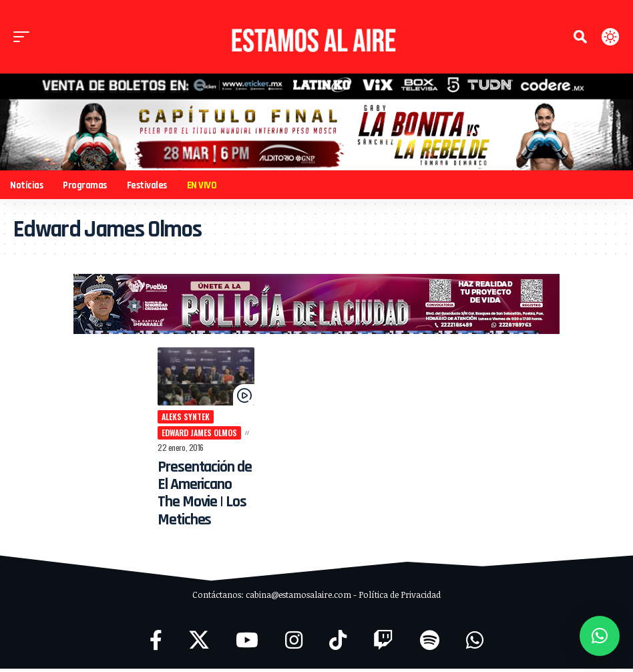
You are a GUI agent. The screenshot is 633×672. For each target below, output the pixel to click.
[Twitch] (383, 644)
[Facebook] (156, 644)
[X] (199, 644)
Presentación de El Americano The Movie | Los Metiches (198, 497)
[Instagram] (294, 644)
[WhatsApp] (475, 644)
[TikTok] (338, 644)
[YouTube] (247, 644)
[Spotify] (430, 644)
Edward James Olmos (191, 436)
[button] (25, 37)
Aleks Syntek (178, 420)
